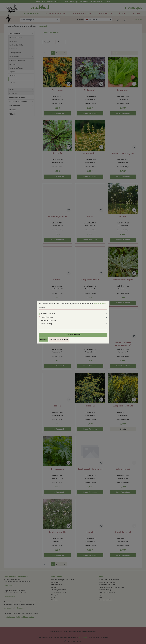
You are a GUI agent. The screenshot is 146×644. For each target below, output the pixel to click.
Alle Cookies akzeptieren (73, 335)
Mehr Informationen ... (100, 304)
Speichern (43, 339)
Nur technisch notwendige (59, 339)
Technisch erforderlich (48, 314)
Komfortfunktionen (47, 317)
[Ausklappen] (106, 314)
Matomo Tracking (46, 324)
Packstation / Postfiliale (48, 320)
